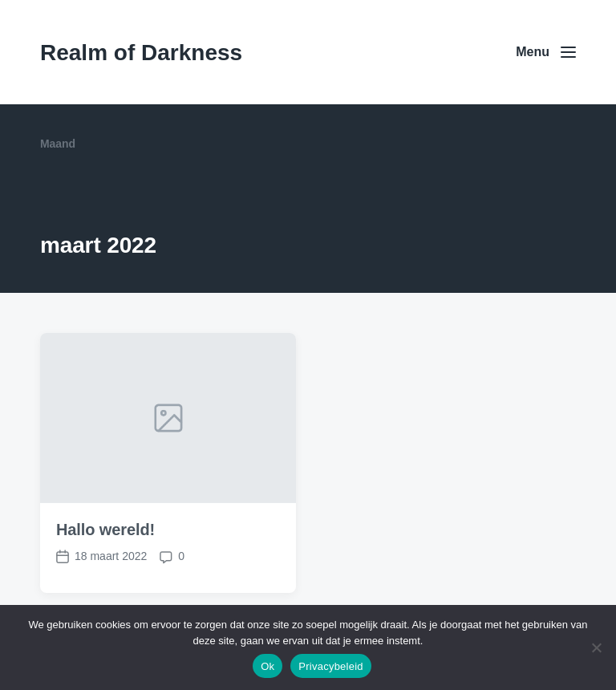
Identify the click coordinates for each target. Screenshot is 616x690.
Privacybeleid (331, 666)
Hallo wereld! (105, 530)
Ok (267, 666)
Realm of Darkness (141, 53)
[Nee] (596, 647)
